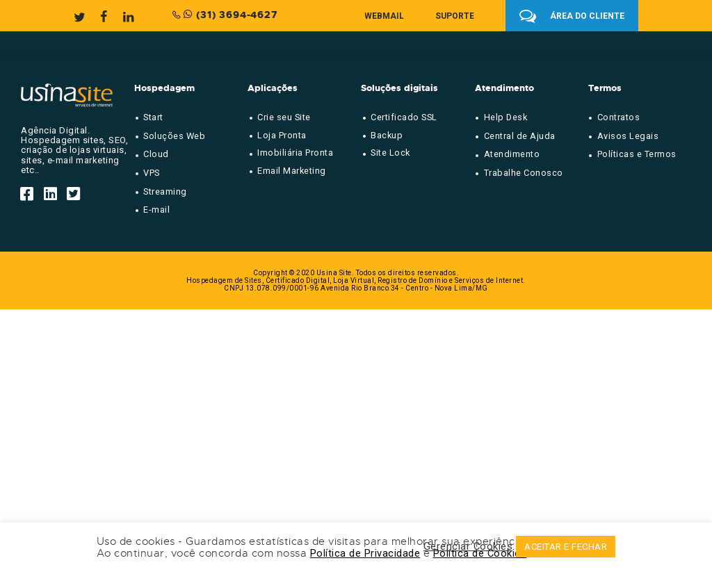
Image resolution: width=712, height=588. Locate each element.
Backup (387, 135)
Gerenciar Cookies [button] (468, 547)
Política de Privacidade (365, 553)
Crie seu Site (284, 117)
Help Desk (506, 117)
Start (153, 117)
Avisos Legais (628, 136)
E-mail (156, 210)
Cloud (156, 154)
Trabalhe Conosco (524, 173)
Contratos (619, 117)
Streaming (165, 191)
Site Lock (390, 153)
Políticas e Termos (637, 154)
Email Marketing (292, 171)
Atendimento (512, 154)
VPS (152, 173)
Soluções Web (174, 136)
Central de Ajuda (520, 136)
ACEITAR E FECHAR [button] (566, 547)
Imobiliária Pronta (295, 153)
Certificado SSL (404, 117)
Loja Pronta (282, 135)
